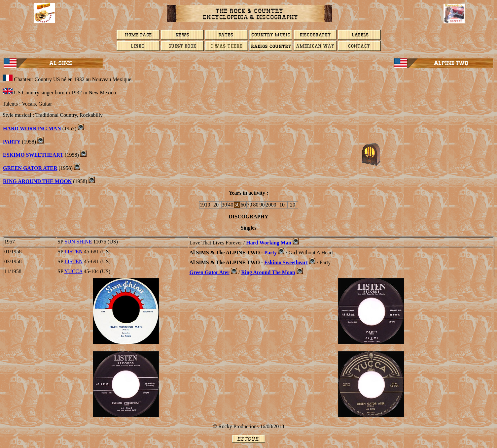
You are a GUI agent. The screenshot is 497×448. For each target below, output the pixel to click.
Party (270, 253)
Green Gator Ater (30, 168)
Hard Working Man (32, 128)
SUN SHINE (78, 242)
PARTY (12, 142)
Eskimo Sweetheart (33, 155)
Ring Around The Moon (37, 181)
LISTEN (73, 252)
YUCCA (73, 271)
